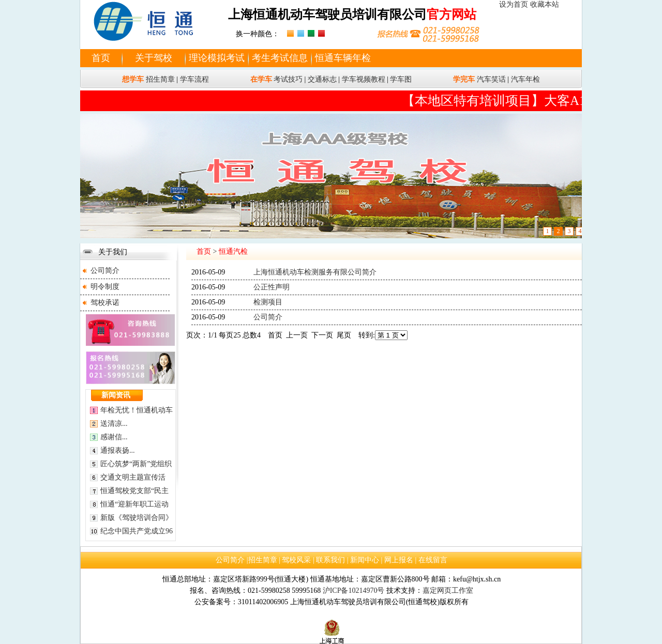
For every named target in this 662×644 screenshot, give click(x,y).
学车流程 (194, 79)
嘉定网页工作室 (448, 591)
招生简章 (160, 79)
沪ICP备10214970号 (354, 591)
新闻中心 (365, 560)
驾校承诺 (105, 303)
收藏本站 (545, 4)
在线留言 (433, 560)
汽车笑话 (491, 79)
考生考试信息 (280, 58)
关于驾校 (154, 58)
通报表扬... (118, 450)
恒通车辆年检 (343, 58)
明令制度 (105, 287)
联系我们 (330, 560)
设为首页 (514, 4)
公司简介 (105, 271)
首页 (101, 58)
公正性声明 (272, 287)
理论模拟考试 (217, 58)
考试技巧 (288, 79)
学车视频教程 (364, 79)
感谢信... (114, 437)
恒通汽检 (233, 251)
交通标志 (322, 79)
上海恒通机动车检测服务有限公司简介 (315, 272)
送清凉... (114, 424)
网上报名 (399, 560)
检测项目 (268, 302)
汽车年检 (525, 79)
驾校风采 (296, 560)
